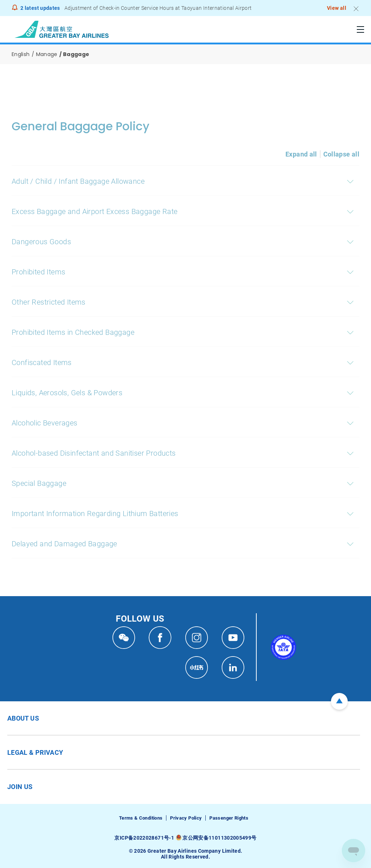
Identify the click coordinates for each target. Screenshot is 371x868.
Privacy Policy (186, 818)
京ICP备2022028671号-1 (144, 838)
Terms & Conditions (141, 818)
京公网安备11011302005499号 (219, 838)
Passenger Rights (229, 818)
